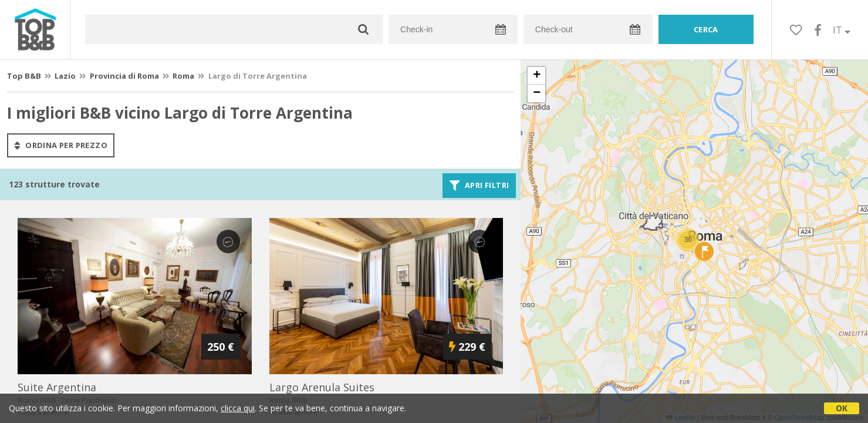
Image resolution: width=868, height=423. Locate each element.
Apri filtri (479, 186)
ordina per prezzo (61, 145)
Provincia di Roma (124, 76)
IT (842, 30)
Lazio (65, 76)
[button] (688, 240)
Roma (183, 76)
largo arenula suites (322, 387)
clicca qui (238, 408)
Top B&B (24, 76)
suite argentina (57, 387)
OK (842, 408)
